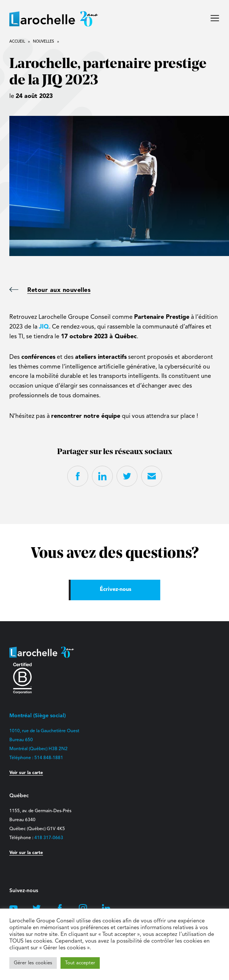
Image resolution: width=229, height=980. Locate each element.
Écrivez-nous (116, 590)
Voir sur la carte (26, 773)
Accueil (17, 41)
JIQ (44, 327)
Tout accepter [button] (80, 963)
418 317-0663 (49, 838)
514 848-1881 (49, 758)
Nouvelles (44, 41)
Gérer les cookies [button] (33, 963)
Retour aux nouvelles (50, 290)
